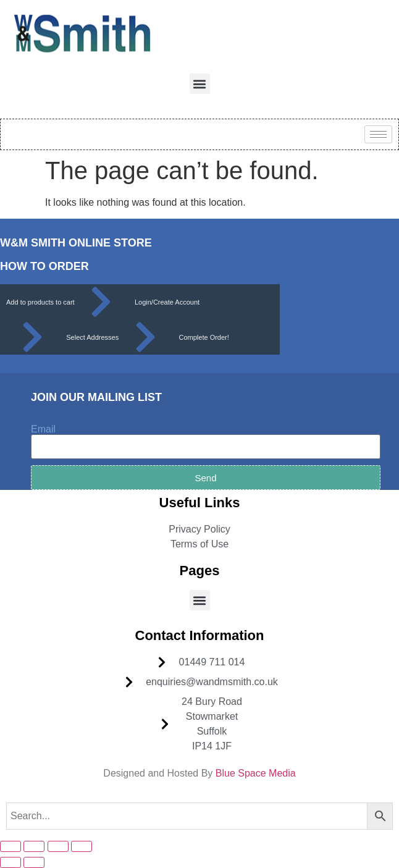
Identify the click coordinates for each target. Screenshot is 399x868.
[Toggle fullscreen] (34, 846)
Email (43, 429)
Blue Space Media (256, 773)
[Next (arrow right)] (34, 862)
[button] (200, 84)
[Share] (58, 846)
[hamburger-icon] (378, 134)
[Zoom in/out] (10, 846)
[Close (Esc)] (82, 846)
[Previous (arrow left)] (10, 862)
